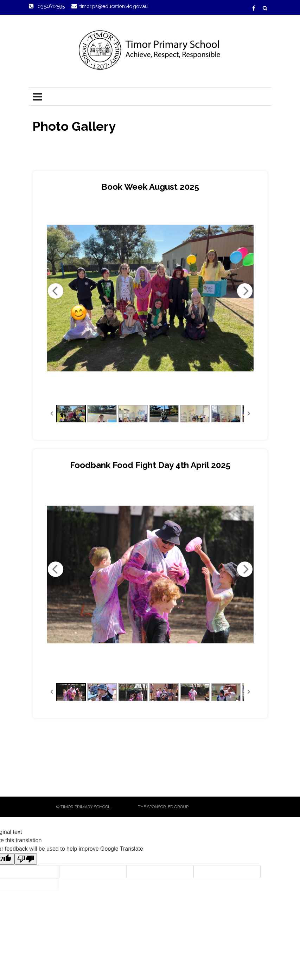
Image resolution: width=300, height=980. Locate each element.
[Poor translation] (26, 859)
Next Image (245, 291)
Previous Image (56, 291)
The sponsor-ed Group (163, 807)
